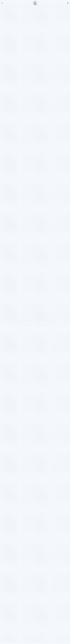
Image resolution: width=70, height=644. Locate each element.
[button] (2, 3)
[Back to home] (35, 3)
